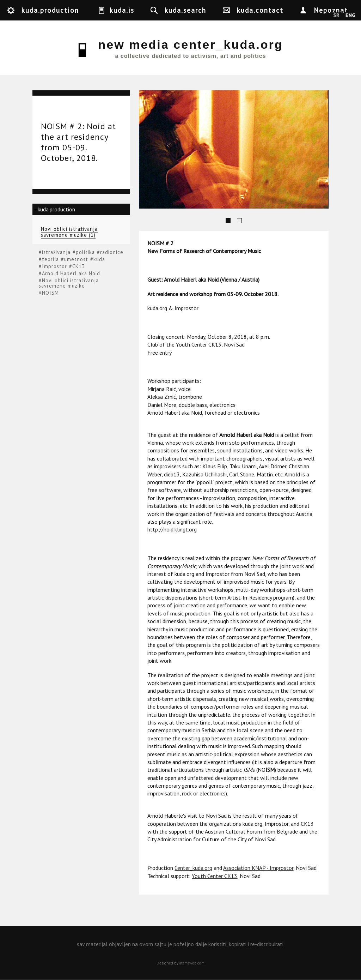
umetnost (76, 259)
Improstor (54, 266)
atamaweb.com (192, 963)
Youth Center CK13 (215, 876)
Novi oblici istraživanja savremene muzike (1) (69, 232)
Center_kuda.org (193, 868)
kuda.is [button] (122, 10)
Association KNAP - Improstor (258, 868)
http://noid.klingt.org (172, 529)
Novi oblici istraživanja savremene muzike (69, 283)
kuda (99, 259)
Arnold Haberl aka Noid (71, 273)
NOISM (50, 293)
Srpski (336, 16)
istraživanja (56, 252)
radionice (112, 252)
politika (85, 252)
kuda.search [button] (185, 10)
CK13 (79, 266)
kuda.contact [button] (260, 10)
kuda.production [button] (50, 10)
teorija (50, 259)
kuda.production (56, 209)
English (350, 16)
